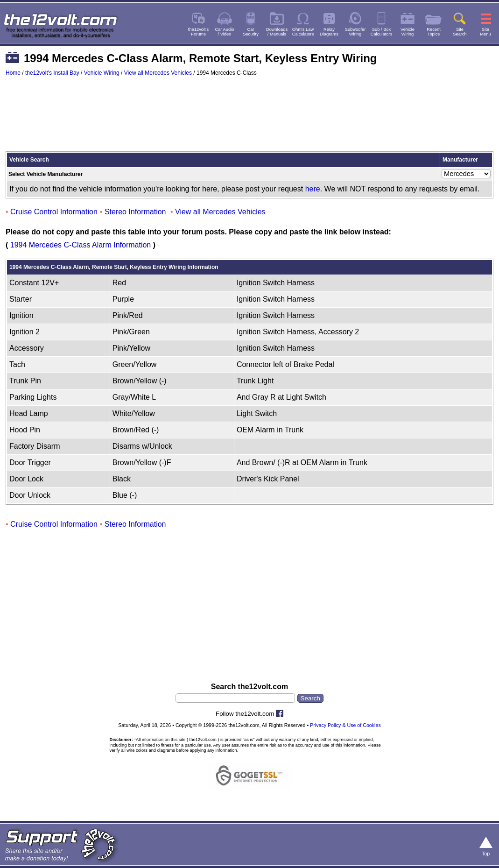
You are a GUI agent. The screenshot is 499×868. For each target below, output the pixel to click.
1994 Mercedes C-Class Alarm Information (81, 245)
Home (13, 73)
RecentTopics (434, 32)
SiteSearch (460, 32)
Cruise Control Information (54, 212)
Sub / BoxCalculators (382, 32)
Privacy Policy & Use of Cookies (345, 725)
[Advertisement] (249, 118)
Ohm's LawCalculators (303, 32)
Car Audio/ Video (225, 32)
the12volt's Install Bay (52, 73)
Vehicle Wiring (102, 73)
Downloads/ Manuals (277, 32)
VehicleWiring (408, 32)
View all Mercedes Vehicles (158, 73)
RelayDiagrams (329, 32)
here (313, 189)
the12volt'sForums (198, 32)
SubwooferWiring (355, 32)
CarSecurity (251, 32)
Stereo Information (135, 212)
